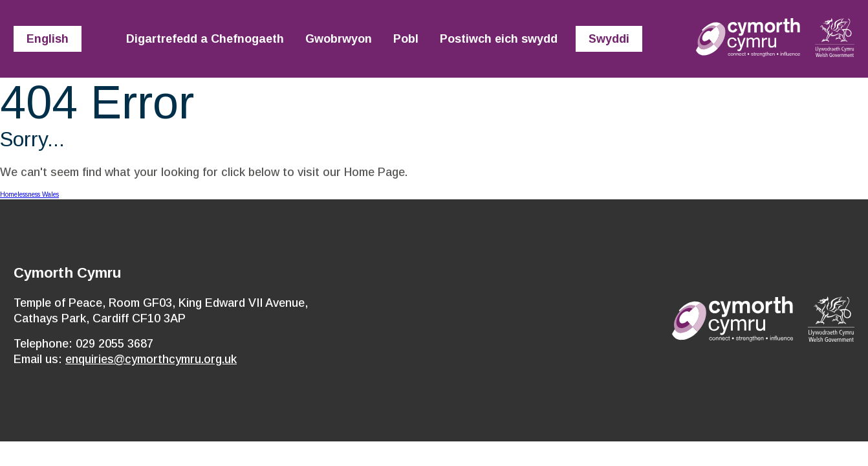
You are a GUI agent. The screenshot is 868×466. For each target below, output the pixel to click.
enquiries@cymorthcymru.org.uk (151, 359)
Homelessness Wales (29, 194)
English (48, 39)
